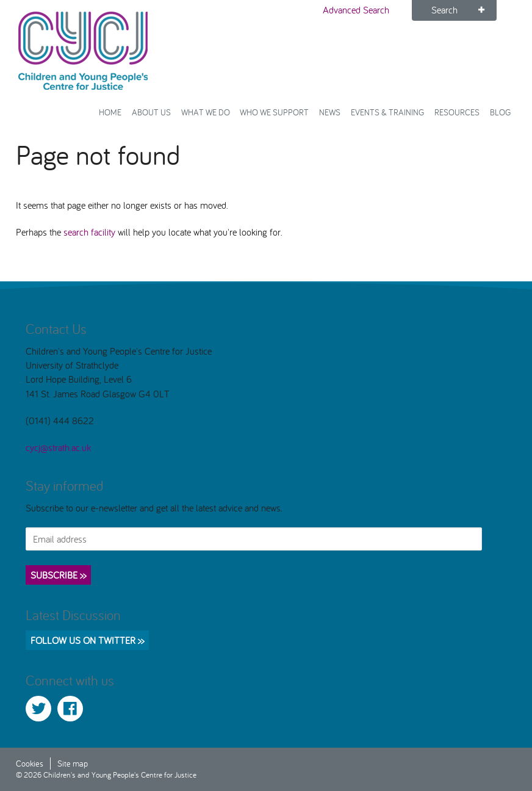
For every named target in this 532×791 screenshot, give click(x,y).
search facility (89, 232)
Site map (73, 763)
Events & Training (387, 112)
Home (110, 112)
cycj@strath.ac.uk (58, 447)
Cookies (30, 763)
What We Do (206, 112)
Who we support (274, 112)
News (330, 112)
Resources (457, 112)
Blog (500, 112)
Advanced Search (356, 10)
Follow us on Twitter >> (87, 640)
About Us (151, 112)
